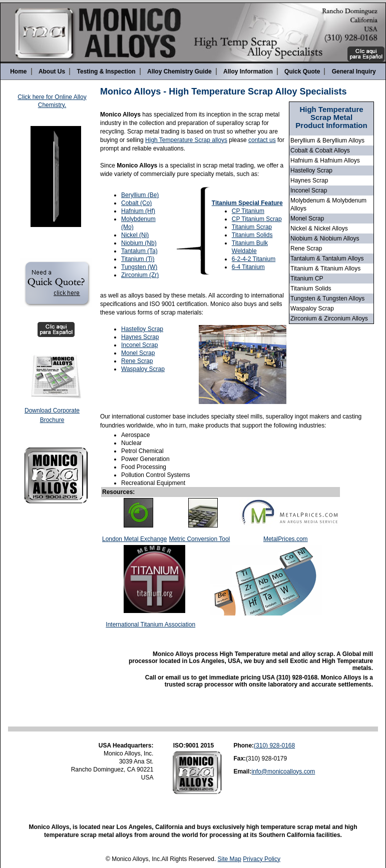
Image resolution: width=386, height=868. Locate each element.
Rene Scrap (306, 248)
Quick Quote (302, 71)
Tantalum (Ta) (139, 251)
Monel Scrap (307, 218)
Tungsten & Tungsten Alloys (327, 298)
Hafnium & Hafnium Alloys (325, 160)
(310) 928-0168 (274, 745)
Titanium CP (307, 278)
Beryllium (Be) (140, 195)
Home (18, 71)
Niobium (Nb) (139, 243)
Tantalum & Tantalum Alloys (327, 258)
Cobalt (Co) (136, 203)
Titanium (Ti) (138, 259)
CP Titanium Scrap (257, 219)
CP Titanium (248, 211)
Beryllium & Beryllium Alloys (327, 140)
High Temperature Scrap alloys (186, 140)
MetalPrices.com (286, 539)
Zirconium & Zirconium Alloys (329, 318)
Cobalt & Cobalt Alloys (320, 150)
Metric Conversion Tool (199, 539)
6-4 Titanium (248, 267)
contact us (262, 140)
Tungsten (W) (139, 267)
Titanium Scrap (252, 227)
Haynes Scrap (309, 180)
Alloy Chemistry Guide (179, 71)
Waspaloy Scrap (312, 308)
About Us (52, 71)
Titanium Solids (311, 288)
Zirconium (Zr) (140, 275)
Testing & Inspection (106, 71)
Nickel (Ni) (135, 235)
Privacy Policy (262, 859)
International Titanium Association (150, 624)
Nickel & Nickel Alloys (319, 228)
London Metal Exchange (134, 539)
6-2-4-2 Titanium (254, 259)
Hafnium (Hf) (138, 211)
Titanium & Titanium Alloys (325, 268)
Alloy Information (248, 71)
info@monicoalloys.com (283, 771)
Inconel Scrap (309, 190)
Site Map (230, 859)
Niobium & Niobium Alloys (325, 238)
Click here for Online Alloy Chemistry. (52, 101)
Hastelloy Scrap (311, 170)
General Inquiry (354, 71)
